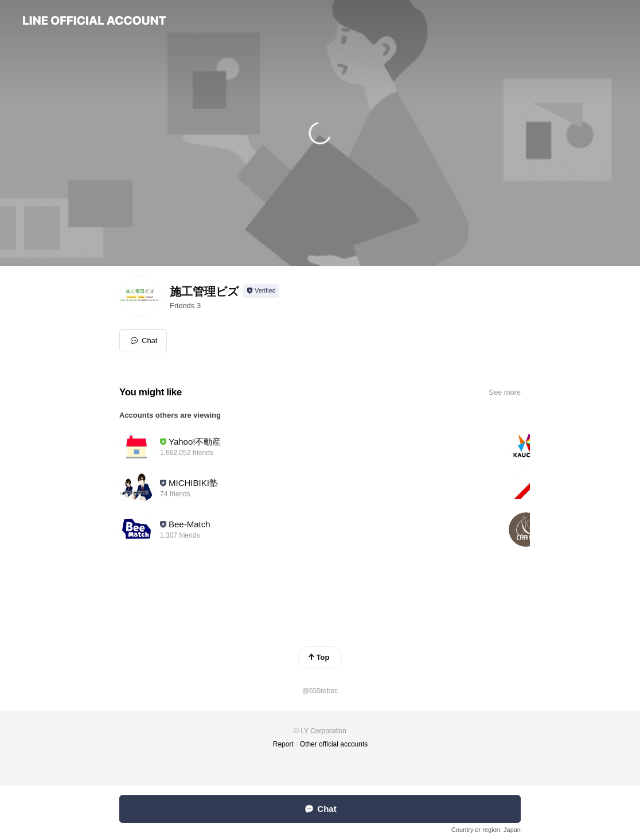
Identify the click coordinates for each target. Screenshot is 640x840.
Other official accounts (334, 744)
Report (283, 744)
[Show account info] (261, 291)
